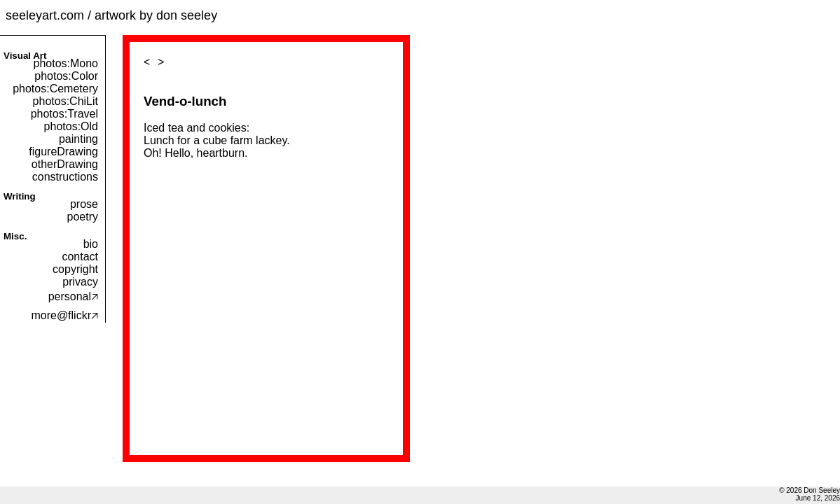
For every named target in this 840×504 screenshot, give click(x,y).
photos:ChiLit (66, 101)
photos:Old (71, 126)
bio (91, 244)
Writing (20, 196)
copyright (75, 269)
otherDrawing (65, 164)
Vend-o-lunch (185, 101)
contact (80, 257)
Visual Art (25, 56)
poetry (83, 217)
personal (73, 296)
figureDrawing (63, 152)
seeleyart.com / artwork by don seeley (111, 15)
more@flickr (64, 315)
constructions (65, 177)
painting (78, 139)
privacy (80, 282)
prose (84, 204)
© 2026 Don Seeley (810, 490)
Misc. (15, 236)
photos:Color (66, 76)
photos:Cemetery (55, 89)
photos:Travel (64, 114)
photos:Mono (66, 63)
